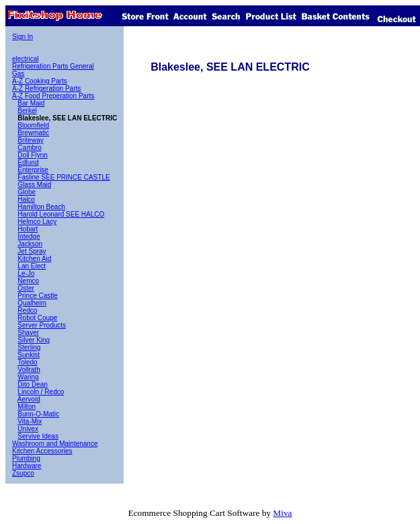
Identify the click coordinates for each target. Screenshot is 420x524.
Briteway (30, 140)
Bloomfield (33, 125)
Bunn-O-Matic (38, 414)
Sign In (23, 37)
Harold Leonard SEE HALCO (61, 214)
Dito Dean (32, 384)
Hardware (27, 466)
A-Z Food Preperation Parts (53, 96)
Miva (282, 513)
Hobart (28, 229)
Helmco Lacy (37, 222)
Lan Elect (32, 266)
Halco (26, 199)
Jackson (30, 244)
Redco (27, 310)
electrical (25, 59)
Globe (27, 192)
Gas (18, 74)
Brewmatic (33, 133)
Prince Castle (37, 296)
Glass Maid (34, 185)
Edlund (28, 162)
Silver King (34, 340)
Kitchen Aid (34, 259)
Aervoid (29, 399)
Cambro (30, 148)
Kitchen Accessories (42, 451)
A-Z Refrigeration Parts (46, 88)
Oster (26, 288)
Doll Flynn (32, 155)
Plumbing (26, 458)
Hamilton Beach (41, 207)
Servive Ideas (38, 436)
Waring (28, 377)
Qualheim (32, 303)
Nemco (28, 281)
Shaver (28, 333)
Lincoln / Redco (41, 392)
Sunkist (29, 355)
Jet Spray (32, 251)
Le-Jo (26, 273)
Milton (27, 407)
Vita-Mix (30, 421)
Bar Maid (31, 103)
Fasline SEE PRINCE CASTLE (64, 177)
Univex (28, 429)
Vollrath (29, 370)
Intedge (29, 236)
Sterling (29, 347)
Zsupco (23, 473)
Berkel (27, 111)
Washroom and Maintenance (55, 444)
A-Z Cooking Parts (40, 81)
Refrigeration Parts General (53, 66)
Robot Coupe (37, 318)
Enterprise (33, 170)
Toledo (27, 362)
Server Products (42, 325)
